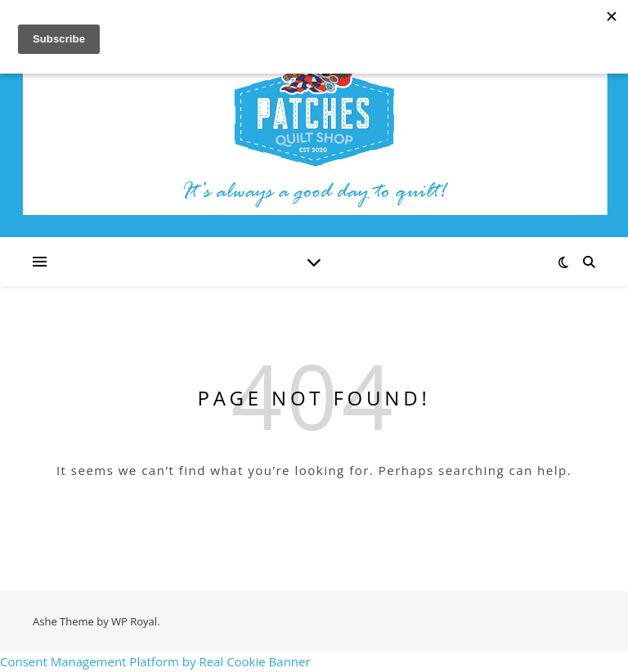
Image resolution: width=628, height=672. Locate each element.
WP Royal (134, 621)
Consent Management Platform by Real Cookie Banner (155, 661)
